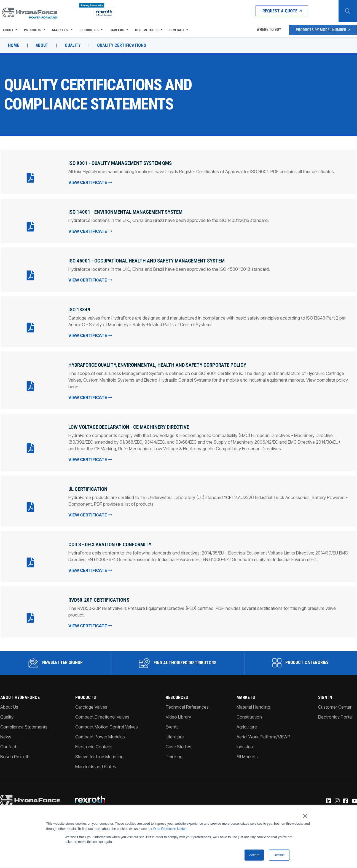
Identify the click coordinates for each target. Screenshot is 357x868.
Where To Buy (268, 30)
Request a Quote (277, 11)
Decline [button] (279, 855)
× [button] (305, 816)
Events (172, 724)
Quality (73, 45)
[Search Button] (347, 11)
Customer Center (335, 704)
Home (13, 45)
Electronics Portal (336, 714)
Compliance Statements (24, 724)
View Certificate (90, 182)
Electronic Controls (94, 744)
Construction (249, 714)
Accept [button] (254, 855)
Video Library (178, 714)
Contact (176, 30)
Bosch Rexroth (15, 754)
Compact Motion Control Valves (107, 724)
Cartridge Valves (91, 704)
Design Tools (147, 30)
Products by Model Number (323, 30)
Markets (60, 30)
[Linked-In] (328, 799)
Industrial (245, 744)
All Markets (247, 754)
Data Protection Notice (170, 829)
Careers (117, 30)
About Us (9, 704)
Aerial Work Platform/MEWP (264, 734)
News (6, 734)
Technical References (187, 704)
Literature (175, 734)
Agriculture (247, 724)
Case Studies (178, 744)
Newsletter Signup (55, 660)
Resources (89, 30)
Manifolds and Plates (96, 764)
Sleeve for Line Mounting (99, 754)
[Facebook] (346, 799)
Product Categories (301, 660)
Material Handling (254, 704)
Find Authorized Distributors (178, 661)
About (8, 30)
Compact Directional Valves (102, 714)
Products (32, 30)
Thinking (174, 754)
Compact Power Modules (100, 734)
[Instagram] (337, 799)
